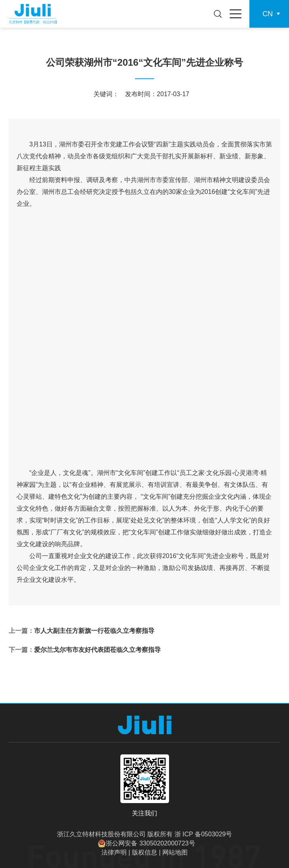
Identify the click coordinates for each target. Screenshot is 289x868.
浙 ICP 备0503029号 (203, 834)
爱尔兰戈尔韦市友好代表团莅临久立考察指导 (97, 650)
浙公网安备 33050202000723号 (150, 843)
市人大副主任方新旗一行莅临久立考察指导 (94, 631)
